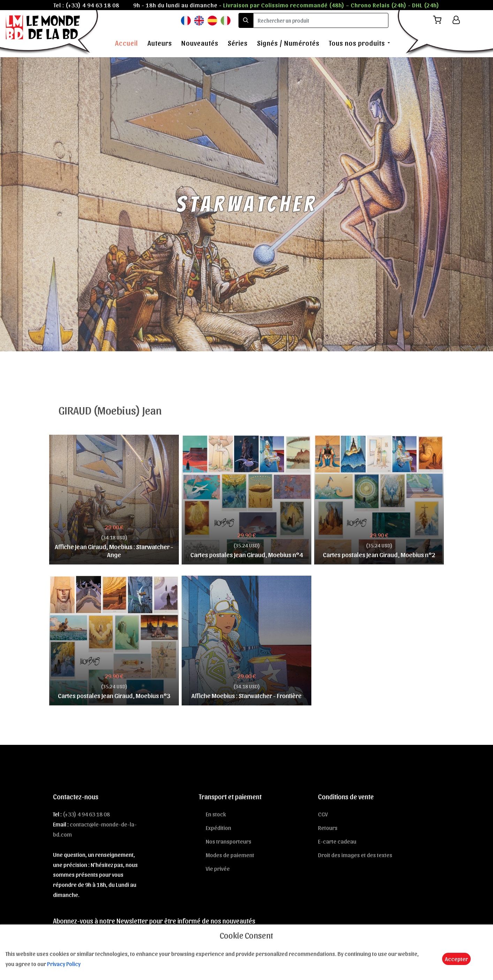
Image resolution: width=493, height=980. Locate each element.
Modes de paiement (230, 855)
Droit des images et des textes (355, 855)
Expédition (218, 828)
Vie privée (218, 868)
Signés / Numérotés (288, 43)
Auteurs (160, 43)
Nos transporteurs (229, 841)
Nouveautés (200, 43)
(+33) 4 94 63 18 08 (92, 5)
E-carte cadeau (337, 841)
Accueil (127, 43)
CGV (323, 814)
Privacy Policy (64, 964)
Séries (238, 43)
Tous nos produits (357, 43)
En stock (216, 814)
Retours (328, 828)
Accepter (456, 959)
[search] (321, 20)
